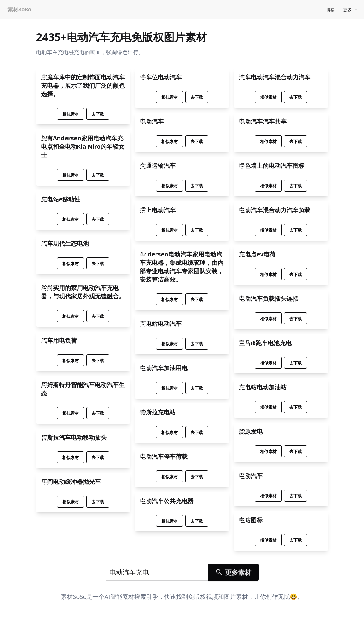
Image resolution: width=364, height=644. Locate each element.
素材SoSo (19, 10)
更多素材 (233, 572)
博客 (331, 10)
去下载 (98, 114)
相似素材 (71, 114)
